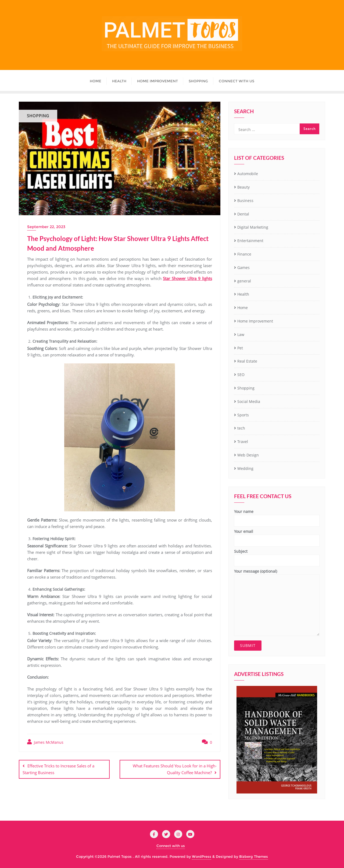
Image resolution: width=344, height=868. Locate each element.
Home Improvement (255, 321)
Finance (244, 254)
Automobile (248, 174)
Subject (277, 556)
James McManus (45, 742)
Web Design (248, 455)
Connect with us (171, 846)
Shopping (246, 388)
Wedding (245, 468)
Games (243, 268)
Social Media (249, 401)
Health (243, 294)
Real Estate (247, 361)
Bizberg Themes (254, 856)
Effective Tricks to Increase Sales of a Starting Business (58, 769)
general (244, 281)
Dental (243, 214)
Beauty (243, 187)
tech (241, 428)
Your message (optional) (277, 602)
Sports (243, 415)
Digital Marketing (253, 227)
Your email (277, 536)
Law (241, 334)
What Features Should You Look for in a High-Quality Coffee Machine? (175, 769)
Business (245, 201)
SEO (241, 375)
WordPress (202, 856)
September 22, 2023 (46, 227)
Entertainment (250, 241)
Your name (277, 516)
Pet (240, 348)
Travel (243, 442)
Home (243, 308)
